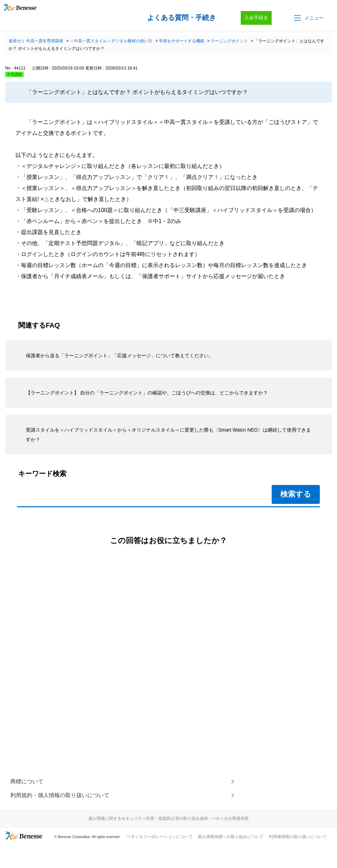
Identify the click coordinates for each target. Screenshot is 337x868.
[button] (308, 18)
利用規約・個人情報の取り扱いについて (60, 795)
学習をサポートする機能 (182, 41)
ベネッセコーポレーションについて (160, 837)
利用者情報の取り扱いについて (298, 837)
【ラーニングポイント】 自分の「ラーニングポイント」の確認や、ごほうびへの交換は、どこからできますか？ (147, 393)
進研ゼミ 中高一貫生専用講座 (36, 41)
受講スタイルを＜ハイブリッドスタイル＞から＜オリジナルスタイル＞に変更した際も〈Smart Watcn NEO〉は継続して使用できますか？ (168, 435)
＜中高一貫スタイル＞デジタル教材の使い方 (111, 41)
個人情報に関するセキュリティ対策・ (168, 818)
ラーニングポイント (229, 41)
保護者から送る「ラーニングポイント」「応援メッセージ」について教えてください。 (120, 356)
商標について (27, 781)
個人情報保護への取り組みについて (231, 837)
